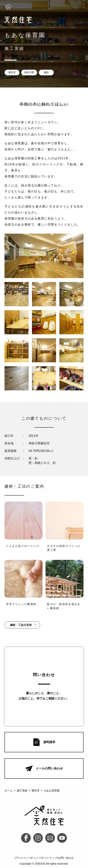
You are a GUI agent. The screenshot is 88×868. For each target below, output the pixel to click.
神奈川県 (29, 72)
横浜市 (12, 72)
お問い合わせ (66, 858)
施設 (46, 72)
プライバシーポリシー (27, 858)
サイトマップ (49, 858)
